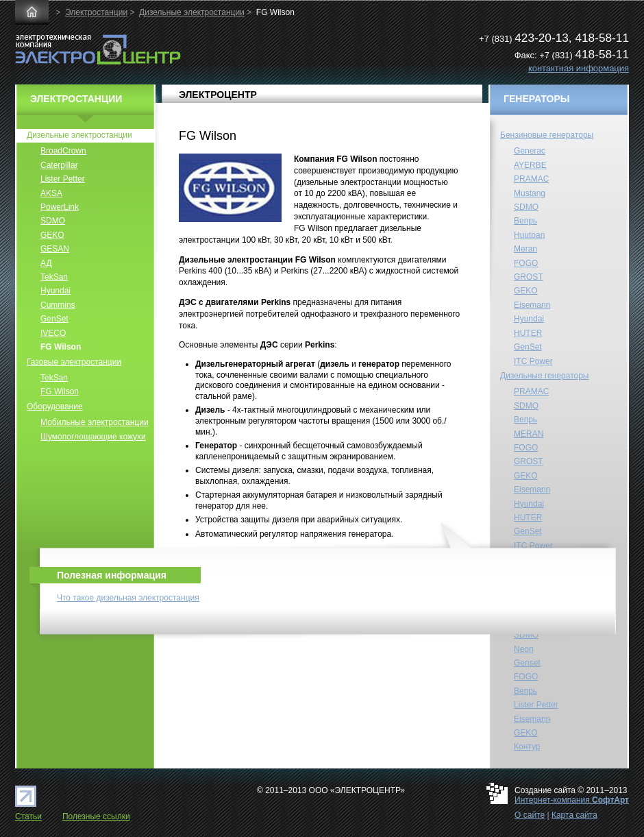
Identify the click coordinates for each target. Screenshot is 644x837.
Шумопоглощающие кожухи (93, 437)
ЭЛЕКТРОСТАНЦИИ (76, 99)
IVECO (53, 333)
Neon (524, 649)
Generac (530, 151)
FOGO (526, 263)
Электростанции (96, 12)
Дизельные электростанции (192, 12)
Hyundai (55, 291)
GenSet (54, 319)
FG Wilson (61, 347)
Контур (527, 747)
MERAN (529, 434)
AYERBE (530, 165)
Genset (527, 663)
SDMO (53, 221)
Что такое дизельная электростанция (128, 598)
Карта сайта (574, 815)
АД (46, 263)
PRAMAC (531, 179)
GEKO (52, 235)
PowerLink (60, 207)
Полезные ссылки (96, 816)
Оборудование (55, 407)
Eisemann (532, 305)
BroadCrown (63, 151)
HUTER (528, 333)
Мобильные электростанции (95, 422)
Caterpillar (59, 165)
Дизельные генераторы (545, 376)
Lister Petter (63, 179)
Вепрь (525, 221)
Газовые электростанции (74, 362)
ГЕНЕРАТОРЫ (537, 99)
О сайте (530, 815)
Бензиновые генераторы (547, 135)
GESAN (55, 249)
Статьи (28, 816)
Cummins (58, 305)
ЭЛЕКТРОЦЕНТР (218, 95)
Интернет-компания (572, 800)
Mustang (530, 193)
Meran (525, 249)
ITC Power (533, 361)
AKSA (51, 193)
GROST (529, 277)
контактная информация (579, 68)
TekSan (54, 277)
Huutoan (529, 235)
